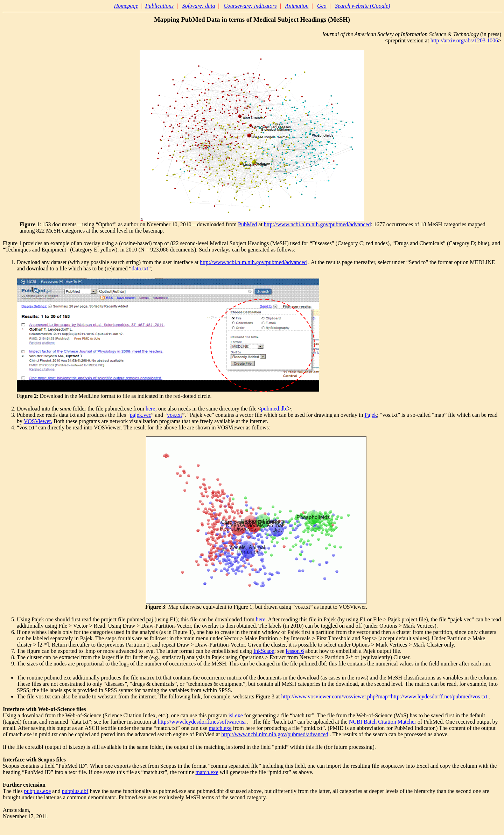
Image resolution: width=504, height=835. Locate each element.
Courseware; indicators (250, 6)
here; (151, 409)
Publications (159, 6)
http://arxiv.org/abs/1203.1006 (464, 40)
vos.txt (174, 415)
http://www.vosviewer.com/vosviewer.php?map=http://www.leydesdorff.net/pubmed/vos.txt (384, 696)
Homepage (126, 6)
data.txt (140, 268)
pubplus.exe (37, 791)
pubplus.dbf (75, 791)
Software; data (198, 6)
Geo (322, 6)
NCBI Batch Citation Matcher (383, 722)
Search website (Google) (363, 6)
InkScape (264, 651)
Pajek (371, 415)
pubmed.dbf (275, 409)
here (261, 619)
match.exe (220, 728)
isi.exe (235, 715)
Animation (297, 6)
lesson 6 (295, 651)
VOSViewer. (38, 421)
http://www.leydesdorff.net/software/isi (202, 722)
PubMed (247, 224)
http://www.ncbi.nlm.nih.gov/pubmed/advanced (317, 224)
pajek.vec (141, 415)
